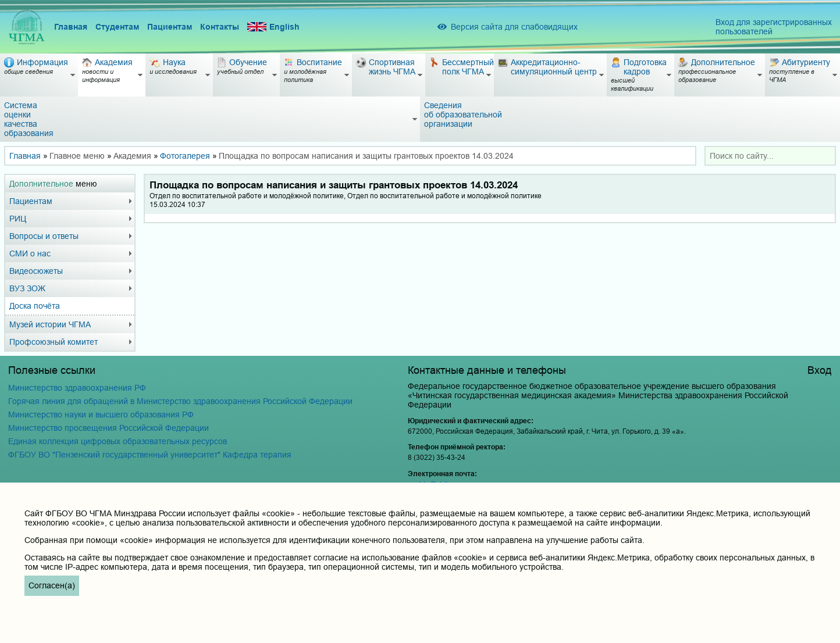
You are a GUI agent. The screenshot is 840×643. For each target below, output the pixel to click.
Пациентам (170, 27)
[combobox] (770, 156)
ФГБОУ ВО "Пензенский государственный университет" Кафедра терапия (150, 455)
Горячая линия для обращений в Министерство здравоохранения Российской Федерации (180, 401)
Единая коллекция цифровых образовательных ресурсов (118, 441)
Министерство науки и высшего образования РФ (101, 415)
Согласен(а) (52, 585)
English (273, 27)
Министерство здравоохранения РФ (77, 388)
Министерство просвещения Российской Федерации (108, 428)
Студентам (117, 27)
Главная (71, 27)
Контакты (220, 27)
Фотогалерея (185, 156)
